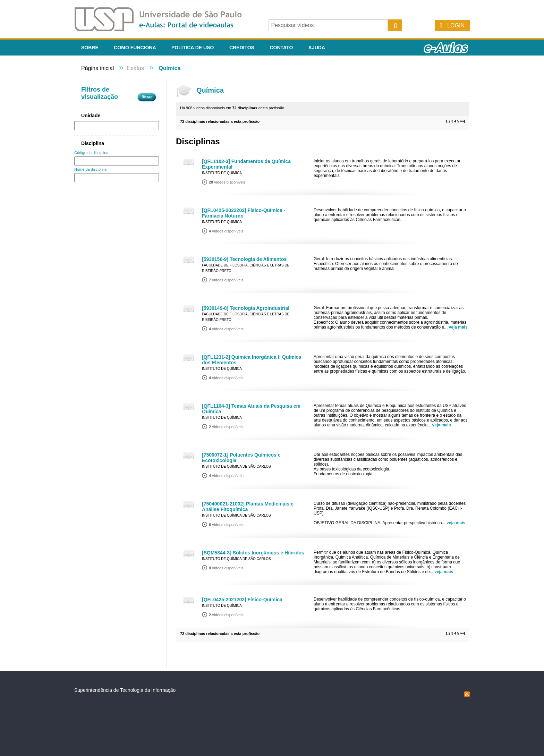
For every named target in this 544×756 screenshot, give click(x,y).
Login (456, 26)
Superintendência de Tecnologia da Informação (125, 690)
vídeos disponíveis (227, 182)
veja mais (458, 327)
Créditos (242, 48)
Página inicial (97, 68)
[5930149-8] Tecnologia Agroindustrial (246, 308)
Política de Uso (193, 48)
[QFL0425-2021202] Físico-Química (242, 600)
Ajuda (317, 48)
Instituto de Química (222, 173)
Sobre (90, 48)
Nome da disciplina (90, 169)
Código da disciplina (91, 153)
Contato (281, 48)
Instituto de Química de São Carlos (236, 466)
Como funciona (135, 48)
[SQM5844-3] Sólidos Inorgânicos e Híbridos (253, 553)
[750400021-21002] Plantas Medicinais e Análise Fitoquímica (248, 507)
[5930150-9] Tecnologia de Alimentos (244, 259)
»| (464, 121)
